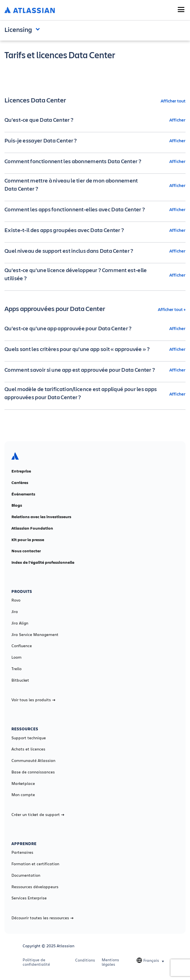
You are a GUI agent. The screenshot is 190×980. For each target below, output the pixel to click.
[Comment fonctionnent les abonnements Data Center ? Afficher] (95, 161)
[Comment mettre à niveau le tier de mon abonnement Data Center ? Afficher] (95, 185)
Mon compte (23, 795)
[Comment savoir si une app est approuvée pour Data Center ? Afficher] (95, 370)
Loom (16, 657)
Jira (15, 612)
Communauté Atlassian (33, 761)
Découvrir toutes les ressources (42, 918)
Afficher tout (173, 101)
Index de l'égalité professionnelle (43, 562)
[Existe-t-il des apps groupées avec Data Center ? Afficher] (95, 230)
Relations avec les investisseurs (41, 517)
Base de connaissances (33, 772)
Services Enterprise (29, 898)
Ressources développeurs (35, 887)
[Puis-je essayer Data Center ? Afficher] (95, 141)
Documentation (26, 875)
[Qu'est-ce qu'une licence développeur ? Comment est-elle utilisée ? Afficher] (95, 275)
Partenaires (22, 852)
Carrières (20, 483)
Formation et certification (35, 864)
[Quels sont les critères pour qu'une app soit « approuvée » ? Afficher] (95, 349)
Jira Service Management (35, 635)
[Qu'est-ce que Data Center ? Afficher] (95, 120)
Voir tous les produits (33, 700)
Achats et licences (28, 749)
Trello (16, 669)
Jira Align (20, 623)
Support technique (29, 738)
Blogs (17, 505)
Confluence (22, 646)
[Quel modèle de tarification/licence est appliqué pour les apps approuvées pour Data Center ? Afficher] (95, 394)
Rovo (16, 600)
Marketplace (23, 783)
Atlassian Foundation (32, 528)
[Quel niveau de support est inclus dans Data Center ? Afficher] (95, 251)
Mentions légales (110, 962)
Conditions (85, 960)
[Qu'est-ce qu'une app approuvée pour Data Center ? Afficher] (95, 328)
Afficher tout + (172, 309)
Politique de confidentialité (36, 962)
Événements (23, 494)
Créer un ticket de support (38, 815)
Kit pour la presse (28, 540)
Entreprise (21, 471)
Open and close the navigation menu (39, 29)
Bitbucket (20, 680)
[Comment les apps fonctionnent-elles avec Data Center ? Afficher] (95, 209)
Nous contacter (26, 551)
